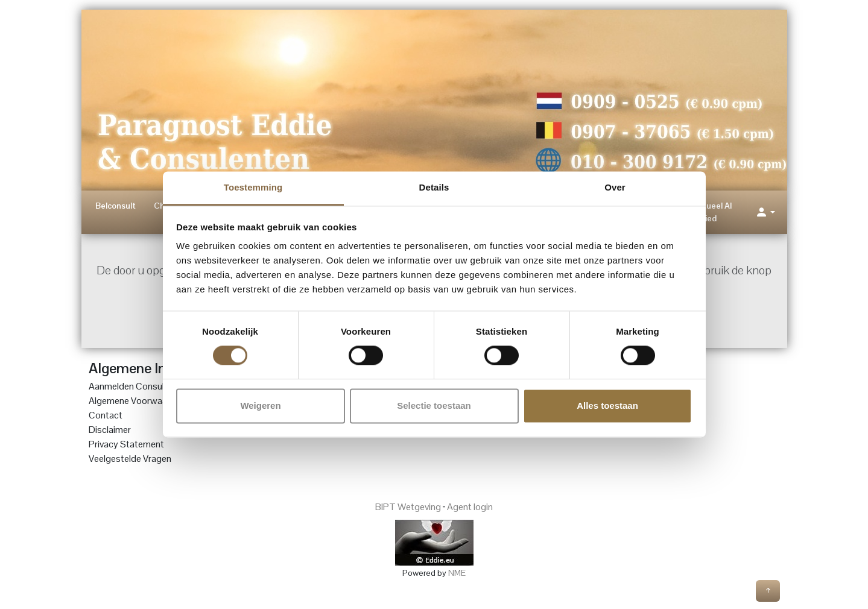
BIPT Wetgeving (408, 507)
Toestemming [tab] (253, 187)
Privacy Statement (126, 444)
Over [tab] (615, 187)
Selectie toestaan (434, 405)
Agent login (470, 507)
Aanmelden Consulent (133, 386)
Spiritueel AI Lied (709, 212)
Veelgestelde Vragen (130, 459)
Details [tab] (434, 187)
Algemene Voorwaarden (137, 401)
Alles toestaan (607, 405)
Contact (106, 415)
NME (457, 573)
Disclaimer (110, 430)
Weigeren (260, 405)
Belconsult (116, 206)
